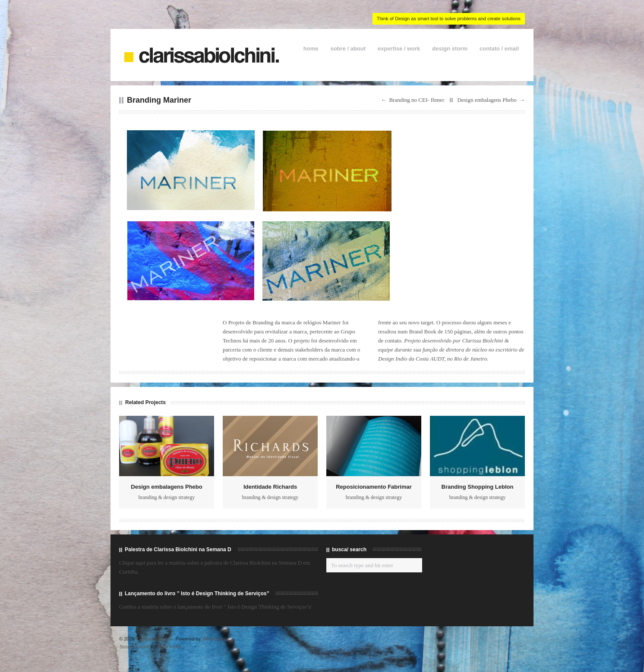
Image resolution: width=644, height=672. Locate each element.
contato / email (499, 49)
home (311, 49)
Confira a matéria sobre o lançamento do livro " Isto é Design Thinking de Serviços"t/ (216, 607)
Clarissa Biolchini (155, 639)
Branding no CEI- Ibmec (417, 100)
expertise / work (399, 49)
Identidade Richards (270, 487)
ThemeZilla (169, 647)
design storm (450, 49)
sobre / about (348, 49)
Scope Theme (134, 647)
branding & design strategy (167, 497)
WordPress (214, 639)
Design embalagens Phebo (487, 100)
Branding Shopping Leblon (478, 487)
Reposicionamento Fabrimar (374, 487)
